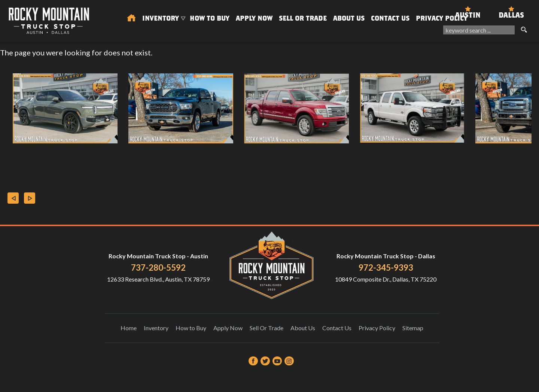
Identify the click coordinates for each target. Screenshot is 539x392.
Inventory (156, 328)
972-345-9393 (386, 268)
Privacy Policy (442, 18)
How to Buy (210, 18)
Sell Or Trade (303, 18)
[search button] (524, 30)
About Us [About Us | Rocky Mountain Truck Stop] (349, 18)
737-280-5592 (158, 268)
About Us (303, 328)
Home (129, 328)
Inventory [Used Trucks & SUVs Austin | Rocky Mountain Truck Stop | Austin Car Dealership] (161, 18)
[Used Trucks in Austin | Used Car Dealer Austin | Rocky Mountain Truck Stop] (131, 18)
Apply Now (228, 328)
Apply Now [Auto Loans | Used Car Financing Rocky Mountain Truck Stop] (254, 18)
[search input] (479, 30)
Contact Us (337, 328)
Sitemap (413, 328)
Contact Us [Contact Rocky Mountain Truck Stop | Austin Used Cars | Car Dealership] (390, 18)
